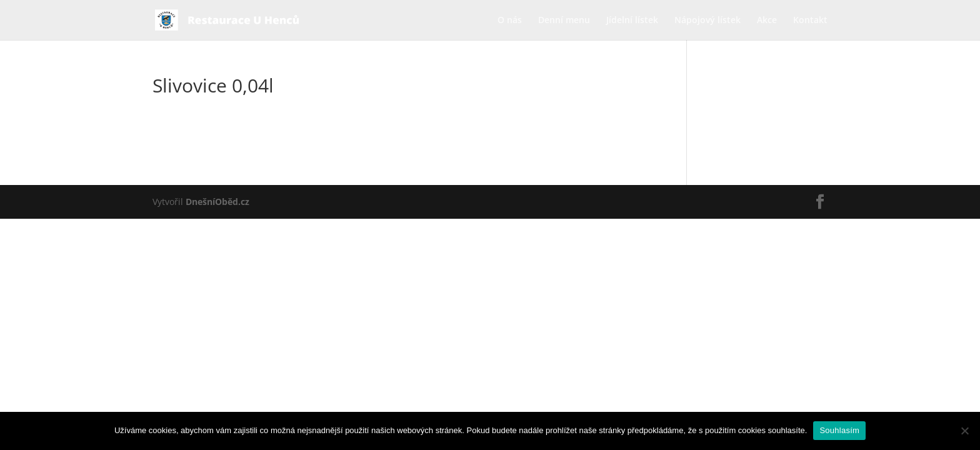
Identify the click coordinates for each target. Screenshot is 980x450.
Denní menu (564, 21)
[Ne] (964, 431)
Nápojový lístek (707, 21)
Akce (767, 21)
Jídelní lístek (632, 21)
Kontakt (810, 21)
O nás (510, 21)
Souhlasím (839, 430)
